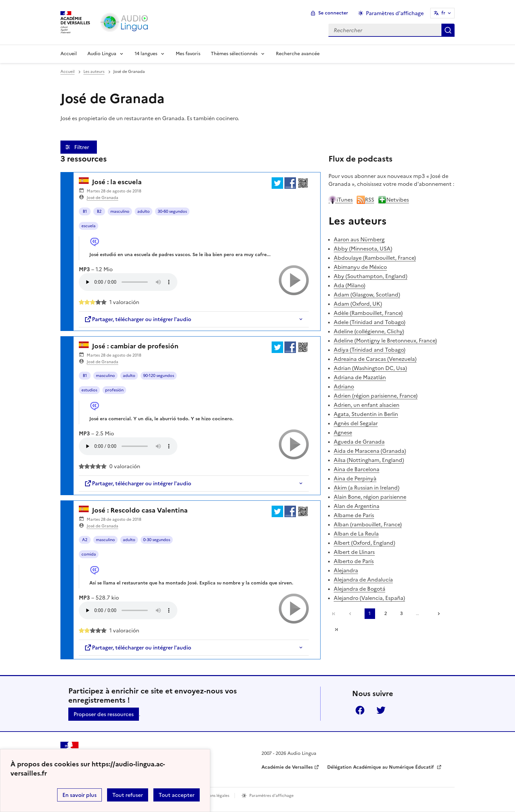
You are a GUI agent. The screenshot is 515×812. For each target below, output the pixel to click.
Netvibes (393, 200)
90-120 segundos (159, 376)
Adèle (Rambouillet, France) (368, 313)
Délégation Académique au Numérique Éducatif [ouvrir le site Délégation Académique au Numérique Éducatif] (381, 767)
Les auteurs (94, 72)
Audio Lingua (102, 54)
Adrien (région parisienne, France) (376, 396)
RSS (365, 200)
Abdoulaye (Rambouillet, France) (375, 258)
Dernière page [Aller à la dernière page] (336, 629)
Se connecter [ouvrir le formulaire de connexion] (333, 13)
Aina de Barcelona (357, 469)
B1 (85, 211)
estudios (89, 390)
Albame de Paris (354, 515)
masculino (120, 211)
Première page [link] (334, 614)
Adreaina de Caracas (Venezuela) (375, 359)
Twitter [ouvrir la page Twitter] (381, 710)
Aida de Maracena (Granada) (370, 451)
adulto (144, 211)
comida (89, 554)
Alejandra (346, 570)
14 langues (146, 54)
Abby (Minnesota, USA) (363, 249)
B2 (99, 211)
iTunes (341, 200)
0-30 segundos (157, 540)
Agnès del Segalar (356, 423)
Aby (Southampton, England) (370, 276)
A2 (85, 540)
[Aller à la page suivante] (437, 614)
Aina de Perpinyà (355, 478)
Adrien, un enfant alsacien (367, 405)
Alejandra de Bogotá (359, 589)
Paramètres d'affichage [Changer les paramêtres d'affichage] (395, 13)
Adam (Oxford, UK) (358, 304)
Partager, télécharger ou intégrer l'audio (138, 319)
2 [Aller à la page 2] (386, 614)
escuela (89, 226)
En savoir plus (79, 795)
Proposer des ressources (104, 714)
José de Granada (102, 198)
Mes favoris (188, 54)
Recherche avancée (298, 54)
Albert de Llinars (354, 552)
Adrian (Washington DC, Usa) (370, 368)
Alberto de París (354, 561)
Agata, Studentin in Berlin (366, 414)
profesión (114, 390)
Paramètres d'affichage (271, 796)
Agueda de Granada (359, 442)
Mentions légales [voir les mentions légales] (214, 796)
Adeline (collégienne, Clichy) (369, 331)
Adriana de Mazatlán (360, 377)
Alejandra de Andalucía (363, 580)
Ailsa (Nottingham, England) (369, 460)
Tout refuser (128, 795)
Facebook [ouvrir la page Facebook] (360, 710)
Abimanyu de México (360, 267)
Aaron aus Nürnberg (359, 239)
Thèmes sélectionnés (234, 54)
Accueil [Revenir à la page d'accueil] (69, 54)
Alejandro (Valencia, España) (369, 598)
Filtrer (82, 147)
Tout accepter (177, 795)
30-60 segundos (172, 211)
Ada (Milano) (349, 285)
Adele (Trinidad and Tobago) (369, 322)
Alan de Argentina (357, 506)
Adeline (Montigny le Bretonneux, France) (385, 340)
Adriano (344, 386)
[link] (352, 614)
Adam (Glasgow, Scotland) (367, 295)
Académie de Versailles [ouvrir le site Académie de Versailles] (287, 767)
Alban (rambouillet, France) (368, 524)
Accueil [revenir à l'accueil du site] (67, 72)
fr (443, 13)
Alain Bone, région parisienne (370, 497)
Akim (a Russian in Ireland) (367, 488)
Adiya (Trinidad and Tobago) (369, 350)
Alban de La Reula (356, 534)
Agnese (343, 432)
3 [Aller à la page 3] (401, 614)
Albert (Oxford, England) (364, 543)
